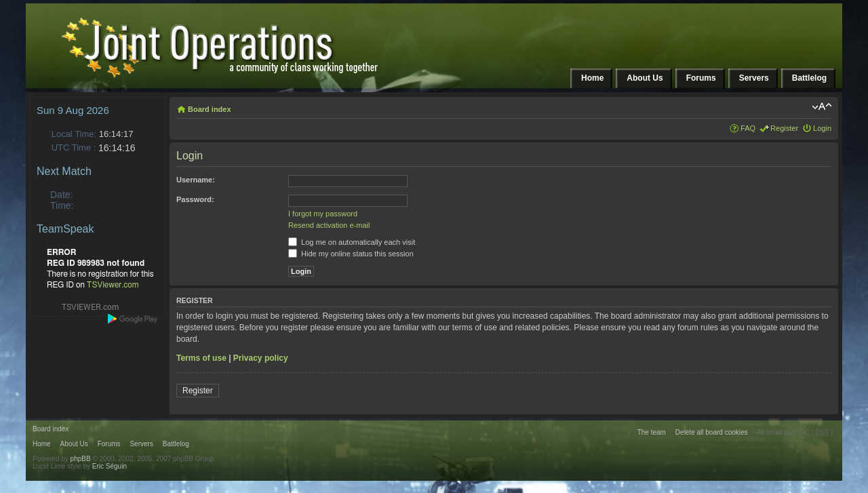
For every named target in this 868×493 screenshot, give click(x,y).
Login (822, 128)
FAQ (748, 128)
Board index (210, 109)
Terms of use (201, 358)
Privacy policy (261, 358)
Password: (195, 199)
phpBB (81, 459)
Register (784, 128)
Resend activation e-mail (329, 225)
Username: (196, 180)
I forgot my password (323, 214)
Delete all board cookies (712, 432)
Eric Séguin (110, 466)
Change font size (822, 106)
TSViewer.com (113, 285)
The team (652, 432)
